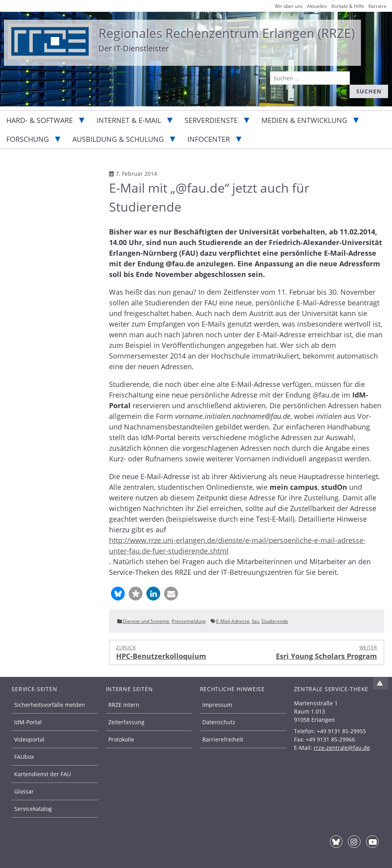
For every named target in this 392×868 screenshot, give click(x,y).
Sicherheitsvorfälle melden (50, 705)
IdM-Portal (28, 722)
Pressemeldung (189, 621)
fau (255, 621)
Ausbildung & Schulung (118, 139)
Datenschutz (219, 722)
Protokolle (121, 739)
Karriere (377, 6)
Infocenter (209, 139)
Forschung (28, 139)
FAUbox (24, 757)
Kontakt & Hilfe (348, 6)
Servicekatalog (33, 809)
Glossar (24, 791)
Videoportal (29, 739)
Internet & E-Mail (129, 120)
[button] (118, 594)
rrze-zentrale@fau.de (342, 748)
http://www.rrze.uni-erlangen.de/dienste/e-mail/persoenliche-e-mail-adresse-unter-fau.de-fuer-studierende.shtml (237, 546)
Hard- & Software (40, 120)
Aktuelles (317, 6)
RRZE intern (124, 705)
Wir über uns (289, 6)
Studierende (275, 621)
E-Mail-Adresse (233, 621)
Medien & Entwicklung (304, 120)
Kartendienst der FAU (43, 774)
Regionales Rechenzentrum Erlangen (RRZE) (227, 33)
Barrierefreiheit (223, 739)
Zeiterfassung (126, 722)
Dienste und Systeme (146, 621)
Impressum (217, 705)
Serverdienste (211, 120)
